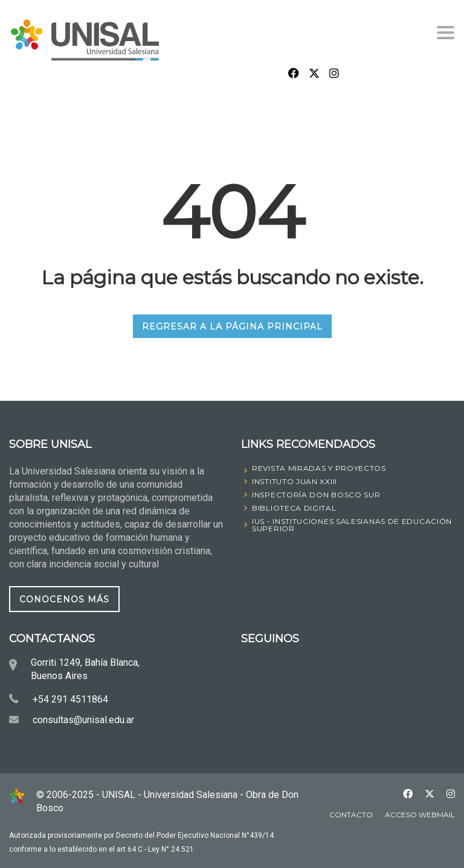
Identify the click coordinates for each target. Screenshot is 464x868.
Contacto (351, 815)
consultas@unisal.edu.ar (83, 720)
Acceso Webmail (420, 815)
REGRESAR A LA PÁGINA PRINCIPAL (232, 327)
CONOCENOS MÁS (64, 599)
